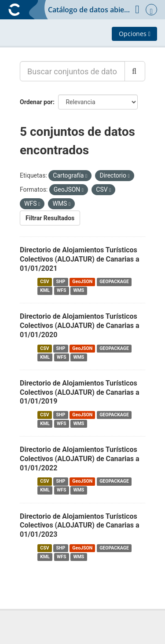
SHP (61, 282)
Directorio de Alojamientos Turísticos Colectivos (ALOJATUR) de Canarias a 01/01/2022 (80, 459)
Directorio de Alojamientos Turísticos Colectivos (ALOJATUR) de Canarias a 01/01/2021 (80, 259)
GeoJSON (82, 282)
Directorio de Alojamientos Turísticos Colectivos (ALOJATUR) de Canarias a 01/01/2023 (80, 526)
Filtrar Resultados (50, 218)
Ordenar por (36, 102)
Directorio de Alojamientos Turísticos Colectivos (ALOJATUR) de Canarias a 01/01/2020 (80, 326)
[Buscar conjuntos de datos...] (72, 71)
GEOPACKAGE (114, 282)
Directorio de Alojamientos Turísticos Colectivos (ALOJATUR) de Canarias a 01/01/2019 (80, 392)
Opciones (135, 34)
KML (45, 290)
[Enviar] (135, 71)
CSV (44, 282)
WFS (61, 290)
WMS (79, 290)
